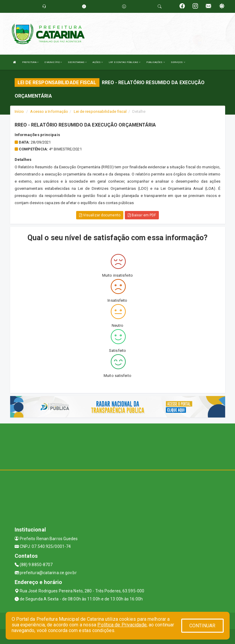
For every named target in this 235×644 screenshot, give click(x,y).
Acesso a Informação (49, 111)
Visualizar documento (100, 215)
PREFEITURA (30, 62)
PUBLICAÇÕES (155, 62)
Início (19, 111)
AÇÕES (98, 62)
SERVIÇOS (178, 62)
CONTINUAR (202, 626)
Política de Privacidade (122, 625)
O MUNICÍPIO (53, 62)
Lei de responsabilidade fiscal (100, 111)
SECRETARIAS (77, 62)
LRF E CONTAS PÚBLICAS (125, 62)
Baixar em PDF (142, 215)
